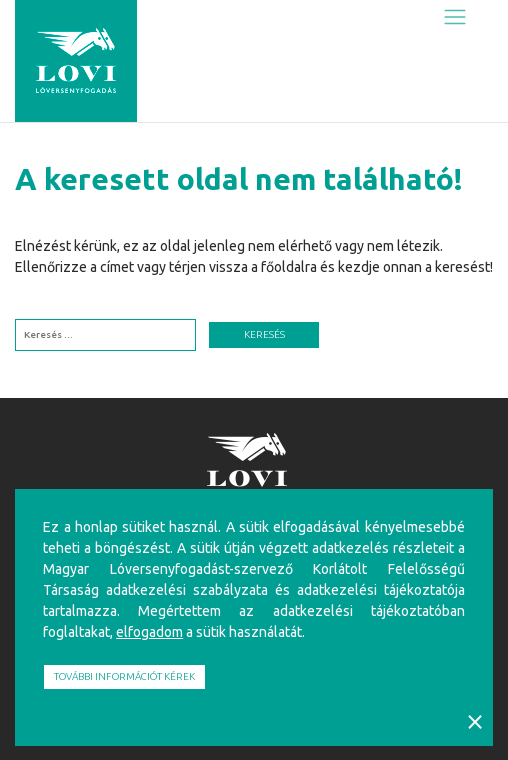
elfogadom (149, 632)
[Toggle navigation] (454, 16)
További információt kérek (124, 676)
